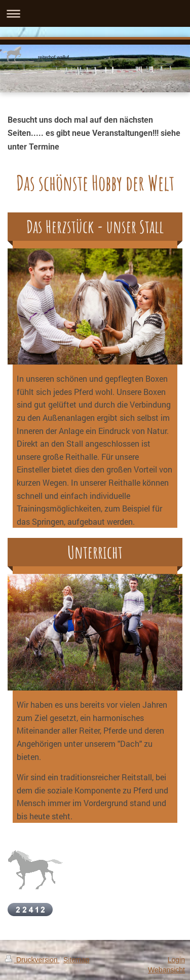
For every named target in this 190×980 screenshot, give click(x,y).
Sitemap (76, 960)
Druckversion (32, 960)
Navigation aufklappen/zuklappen (95, 13)
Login (176, 960)
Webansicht (166, 970)
